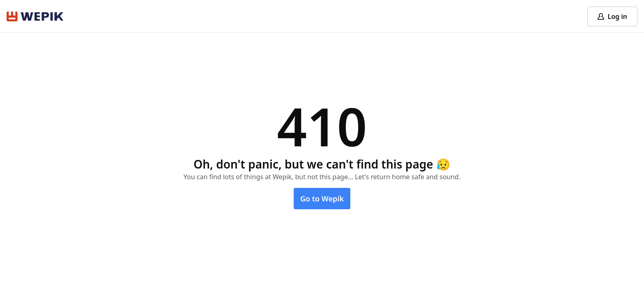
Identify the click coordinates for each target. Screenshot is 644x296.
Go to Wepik (322, 199)
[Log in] (612, 16)
